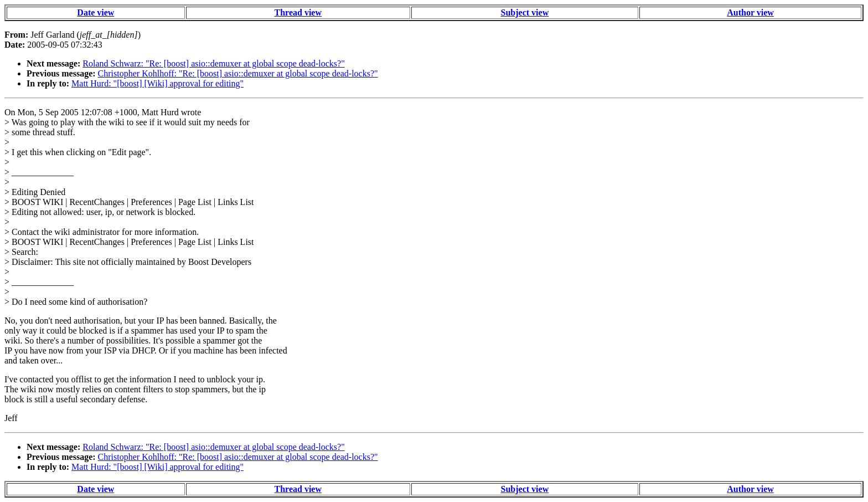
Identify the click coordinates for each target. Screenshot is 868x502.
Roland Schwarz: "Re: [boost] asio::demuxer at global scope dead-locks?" (213, 63)
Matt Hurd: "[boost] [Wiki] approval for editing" (157, 83)
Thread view (298, 12)
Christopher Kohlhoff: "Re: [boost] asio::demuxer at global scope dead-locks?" (238, 73)
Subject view (525, 12)
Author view (750, 12)
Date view (95, 12)
